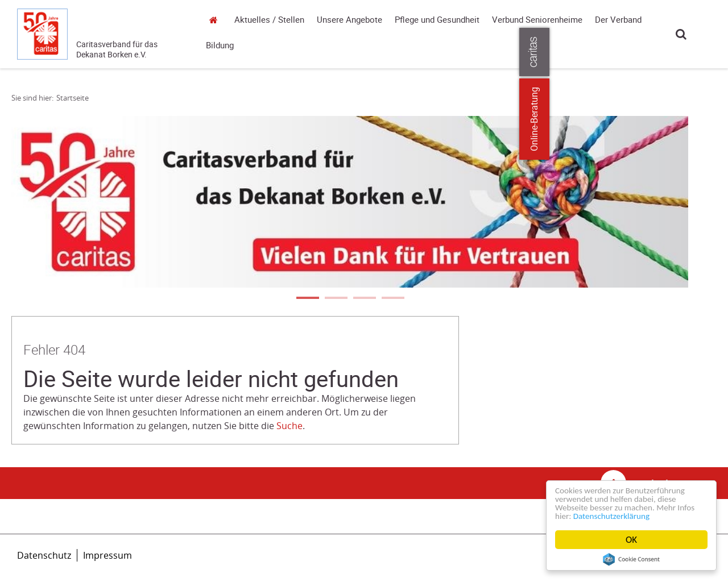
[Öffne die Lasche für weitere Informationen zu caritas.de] (712, 52)
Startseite (216, 20)
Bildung (220, 45)
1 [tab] (307, 299)
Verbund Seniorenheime (537, 20)
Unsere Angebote (349, 20)
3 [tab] (364, 299)
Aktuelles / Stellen (269, 20)
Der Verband (618, 20)
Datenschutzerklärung (640, 516)
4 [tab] (392, 299)
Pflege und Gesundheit (437, 20)
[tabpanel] (350, 202)
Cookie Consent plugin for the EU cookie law (631, 559)
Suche (681, 34)
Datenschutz (44, 555)
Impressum (107, 555)
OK (631, 540)
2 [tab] (336, 299)
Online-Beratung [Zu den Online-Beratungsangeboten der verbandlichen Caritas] (712, 119)
